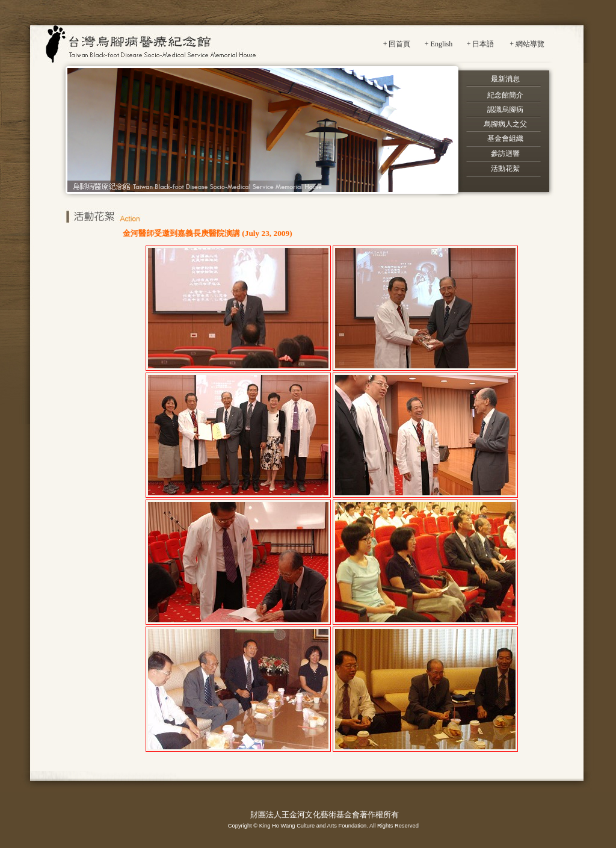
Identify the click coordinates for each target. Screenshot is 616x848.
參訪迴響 (505, 153)
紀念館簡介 (505, 95)
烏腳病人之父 (505, 124)
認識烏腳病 (505, 110)
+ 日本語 (481, 44)
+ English (439, 44)
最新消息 (505, 79)
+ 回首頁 (397, 44)
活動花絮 (505, 169)
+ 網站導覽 (527, 44)
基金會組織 (505, 138)
